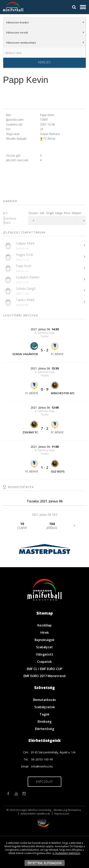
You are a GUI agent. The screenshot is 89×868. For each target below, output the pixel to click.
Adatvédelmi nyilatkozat (35, 814)
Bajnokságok (44, 640)
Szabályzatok (45, 707)
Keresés (44, 62)
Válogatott (45, 654)
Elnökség (44, 722)
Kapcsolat (44, 782)
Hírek (45, 633)
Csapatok (44, 662)
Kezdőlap (44, 625)
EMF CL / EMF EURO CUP (44, 669)
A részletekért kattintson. (66, 853)
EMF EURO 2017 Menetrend (44, 676)
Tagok (44, 714)
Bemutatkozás (44, 700)
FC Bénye (50, 139)
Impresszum (62, 814)
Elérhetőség (44, 729)
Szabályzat (44, 647)
